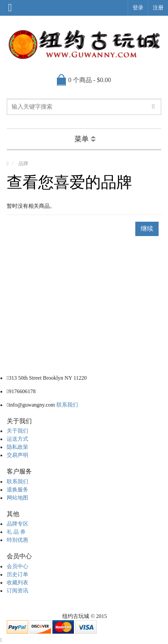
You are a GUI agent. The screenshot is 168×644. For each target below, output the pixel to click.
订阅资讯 (17, 591)
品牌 (23, 163)
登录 (138, 8)
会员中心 (17, 566)
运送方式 (17, 439)
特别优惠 (17, 540)
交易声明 (17, 455)
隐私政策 (17, 447)
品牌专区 (17, 524)
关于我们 (17, 431)
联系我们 (67, 405)
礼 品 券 (16, 532)
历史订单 (17, 574)
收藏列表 (17, 583)
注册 (158, 8)
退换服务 (17, 490)
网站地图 (17, 498)
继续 (147, 229)
